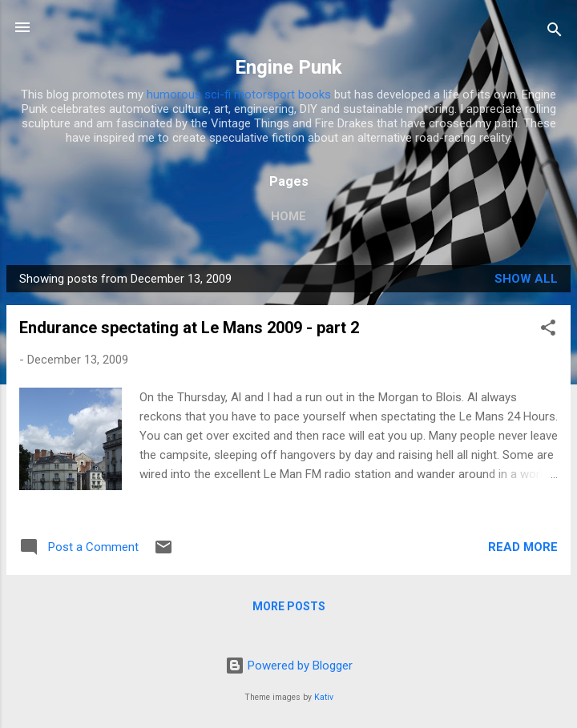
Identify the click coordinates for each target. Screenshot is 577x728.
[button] (548, 330)
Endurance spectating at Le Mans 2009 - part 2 (189, 328)
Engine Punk (288, 67)
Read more (523, 547)
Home (288, 216)
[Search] (555, 32)
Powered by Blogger (289, 666)
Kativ (324, 697)
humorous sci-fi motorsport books (239, 95)
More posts (289, 606)
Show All (526, 279)
